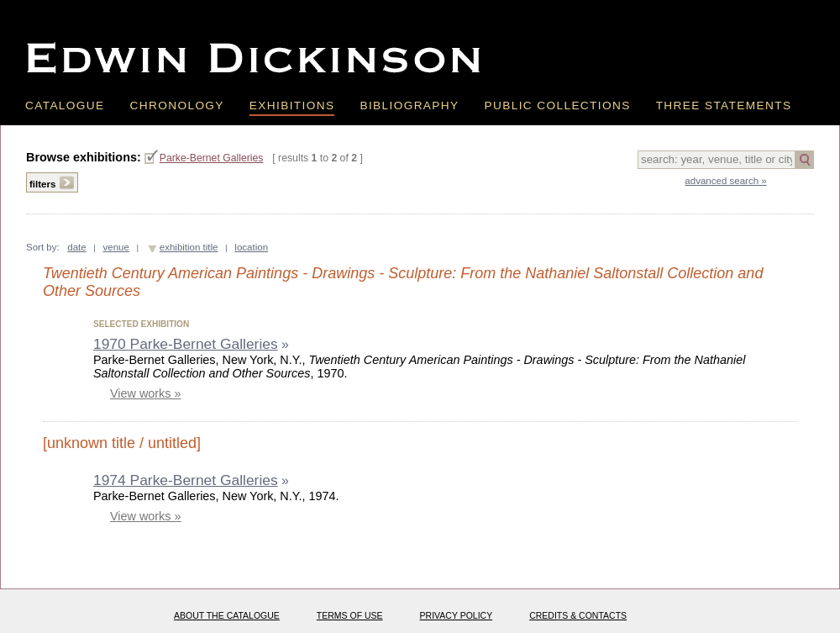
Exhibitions (292, 105)
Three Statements (724, 105)
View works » (146, 393)
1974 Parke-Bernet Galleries (186, 480)
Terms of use (350, 615)
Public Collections (558, 105)
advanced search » (725, 181)
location (251, 247)
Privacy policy (457, 615)
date (76, 247)
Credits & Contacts (578, 615)
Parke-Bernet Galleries (212, 158)
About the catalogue (227, 615)
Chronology (177, 105)
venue (116, 247)
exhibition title (189, 247)
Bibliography (409, 105)
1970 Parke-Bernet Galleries (186, 344)
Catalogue (65, 105)
